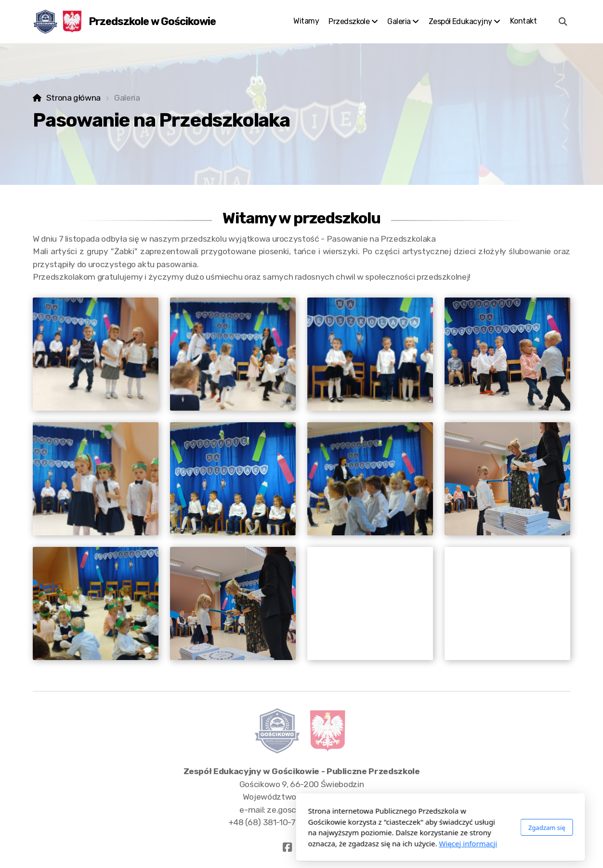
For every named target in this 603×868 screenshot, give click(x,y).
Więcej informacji (329, 843)
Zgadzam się (408, 828)
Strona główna (73, 98)
